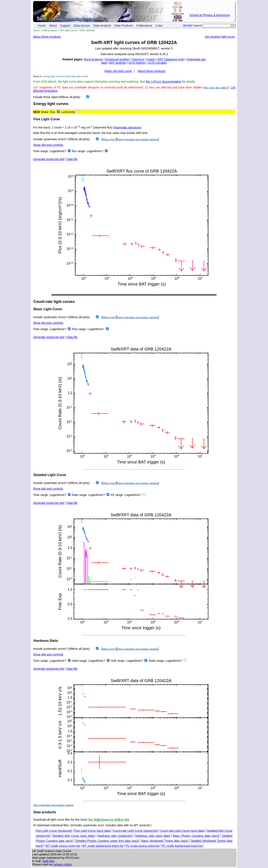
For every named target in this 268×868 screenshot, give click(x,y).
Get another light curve (220, 37)
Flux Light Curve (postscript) (54, 831)
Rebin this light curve (118, 71)
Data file (72, 160)
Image (151, 59)
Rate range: (80, 495)
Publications (144, 26)
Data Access (82, 26)
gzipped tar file (109, 820)
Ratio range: (157, 661)
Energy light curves (53, 76)
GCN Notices (137, 63)
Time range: (41, 152)
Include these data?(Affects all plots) (57, 97)
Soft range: (119, 661)
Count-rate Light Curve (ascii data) (182, 831)
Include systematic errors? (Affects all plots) (61, 140)
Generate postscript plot (49, 160)
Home (42, 26)
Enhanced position (117, 59)
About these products (47, 37)
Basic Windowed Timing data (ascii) (165, 841)
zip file (124, 820)
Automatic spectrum (127, 128)
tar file (93, 820)
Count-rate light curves (76, 76)
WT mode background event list (103, 846)
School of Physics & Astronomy (210, 15)
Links (159, 26)
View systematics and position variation (138, 140)
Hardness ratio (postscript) (115, 836)
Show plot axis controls (48, 145)
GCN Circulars (157, 63)
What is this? (109, 140)
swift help (48, 862)
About (53, 26)
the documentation (164, 82)
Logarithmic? (58, 152)
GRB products (50, 30)
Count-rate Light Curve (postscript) (135, 831)
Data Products (124, 26)
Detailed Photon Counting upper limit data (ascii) (107, 841)
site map (187, 25)
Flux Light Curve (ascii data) (93, 831)
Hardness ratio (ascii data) (153, 836)
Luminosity (68, 112)
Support (65, 26)
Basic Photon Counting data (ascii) (196, 836)
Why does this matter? (216, 88)
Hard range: (80, 661)
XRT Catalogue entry (171, 59)
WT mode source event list (63, 846)
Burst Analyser (94, 59)
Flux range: (80, 330)
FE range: (118, 495)
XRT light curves (68, 30)
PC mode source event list (142, 846)
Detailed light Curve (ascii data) (74, 836)
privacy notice (63, 865)
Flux (52, 112)
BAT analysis (118, 63)
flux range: (79, 152)
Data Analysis (102, 26)
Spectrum (138, 59)
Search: (198, 26)
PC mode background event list (182, 846)
